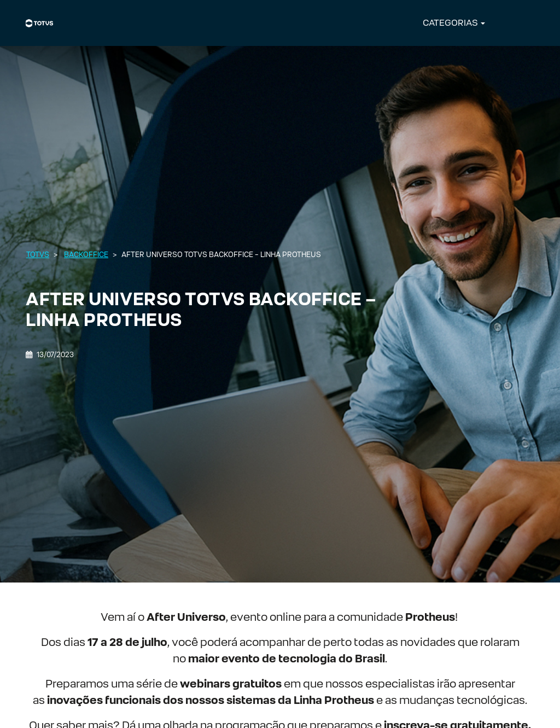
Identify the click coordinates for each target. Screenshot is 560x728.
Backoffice (86, 255)
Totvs (38, 255)
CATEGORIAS (450, 23)
